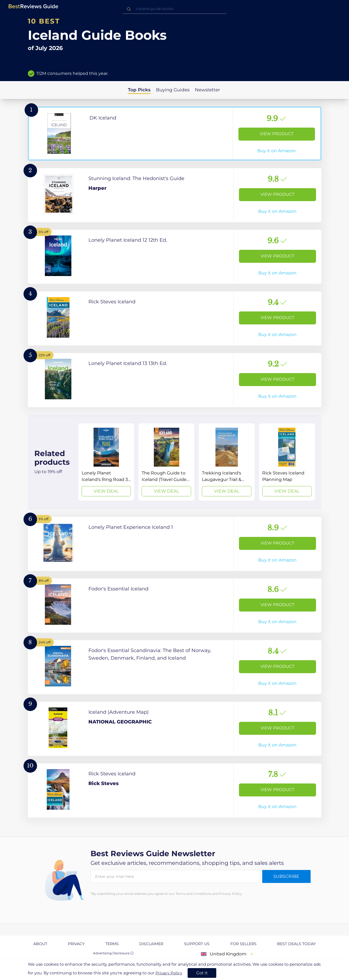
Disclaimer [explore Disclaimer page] (151, 944)
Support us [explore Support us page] (197, 944)
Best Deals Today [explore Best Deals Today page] (296, 944)
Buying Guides (173, 90)
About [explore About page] (40, 944)
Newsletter (207, 90)
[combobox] (175, 9)
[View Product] (175, 134)
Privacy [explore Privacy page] (76, 944)
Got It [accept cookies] (202, 973)
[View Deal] (106, 462)
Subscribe (286, 876)
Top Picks (139, 90)
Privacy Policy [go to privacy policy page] (169, 973)
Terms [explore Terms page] (112, 944)
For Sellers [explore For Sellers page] (243, 944)
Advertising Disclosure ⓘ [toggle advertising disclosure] (113, 953)
